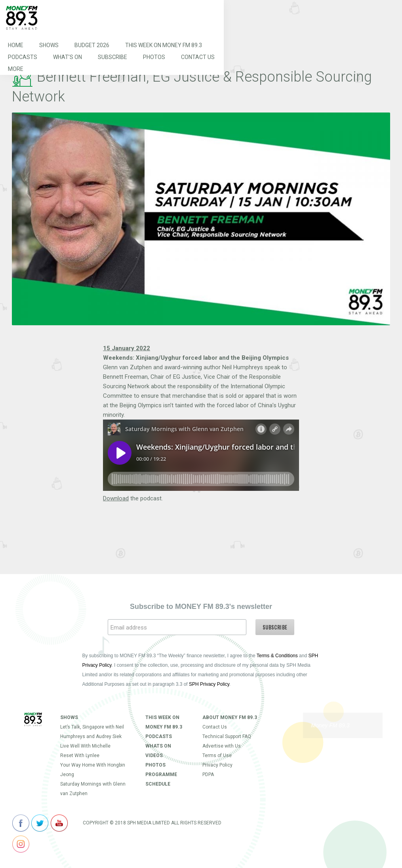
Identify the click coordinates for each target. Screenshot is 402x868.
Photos (154, 57)
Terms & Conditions (277, 656)
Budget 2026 (92, 45)
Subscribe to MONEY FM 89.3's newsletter (201, 607)
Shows (49, 45)
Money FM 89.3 (330, 725)
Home (16, 45)
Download (116, 498)
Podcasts (23, 57)
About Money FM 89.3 (230, 717)
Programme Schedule (161, 779)
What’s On (68, 57)
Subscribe (112, 57)
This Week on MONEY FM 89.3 (164, 45)
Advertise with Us (222, 746)
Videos (154, 755)
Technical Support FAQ (227, 736)
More (16, 69)
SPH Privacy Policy (209, 684)
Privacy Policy (217, 765)
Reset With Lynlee (80, 755)
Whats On (158, 746)
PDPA (208, 775)
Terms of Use (217, 755)
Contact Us (198, 57)
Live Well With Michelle (85, 746)
